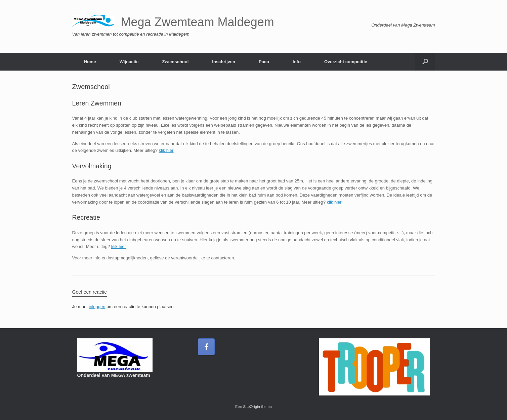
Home (90, 62)
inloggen (97, 307)
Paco (264, 62)
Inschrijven (224, 62)
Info (297, 62)
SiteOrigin (252, 407)
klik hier (166, 150)
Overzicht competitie (346, 62)
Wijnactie (129, 62)
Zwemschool (176, 62)
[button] (425, 62)
